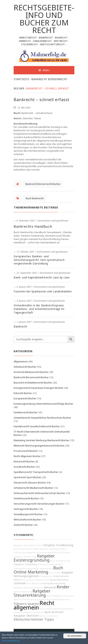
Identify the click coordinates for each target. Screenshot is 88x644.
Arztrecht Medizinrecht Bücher (31, 372)
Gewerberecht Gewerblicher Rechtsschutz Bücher (42, 418)
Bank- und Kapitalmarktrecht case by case (42, 277)
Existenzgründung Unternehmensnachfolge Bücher (43, 404)
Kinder (63, 587)
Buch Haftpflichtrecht (57, 596)
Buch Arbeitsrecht (23, 592)
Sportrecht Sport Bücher (27, 477)
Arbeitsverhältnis (58, 549)
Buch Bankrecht (35, 198)
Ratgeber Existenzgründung (34, 558)
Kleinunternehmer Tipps (34, 619)
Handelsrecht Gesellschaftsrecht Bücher (37, 426)
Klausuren (50, 587)
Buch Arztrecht (54, 612)
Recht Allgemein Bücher (27, 456)
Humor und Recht (48, 616)
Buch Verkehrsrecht (60, 561)
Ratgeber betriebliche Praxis (28, 545)
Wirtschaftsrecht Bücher (27, 520)
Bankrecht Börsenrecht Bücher (43, 184)
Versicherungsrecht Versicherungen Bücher (39, 504)
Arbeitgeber (37, 588)
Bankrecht (20, 326)
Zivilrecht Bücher (23, 525)
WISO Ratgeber (41, 549)
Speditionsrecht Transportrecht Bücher (36, 472)
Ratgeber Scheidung (25, 564)
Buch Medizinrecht (40, 580)
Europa (26, 580)
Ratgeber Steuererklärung (32, 593)
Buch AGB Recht (62, 553)
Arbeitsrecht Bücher (25, 367)
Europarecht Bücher (25, 398)
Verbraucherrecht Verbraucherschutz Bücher (39, 493)
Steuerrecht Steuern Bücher (30, 483)
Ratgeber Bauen (22, 588)
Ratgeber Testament (34, 612)
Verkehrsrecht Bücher (26, 498)
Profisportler (46, 576)
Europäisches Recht (54, 583)
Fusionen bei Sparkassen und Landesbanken (43, 291)
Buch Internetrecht (23, 549)
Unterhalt (20, 583)
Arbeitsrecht (46, 569)
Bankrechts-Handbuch (33, 226)
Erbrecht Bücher (23, 393)
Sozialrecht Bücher (24, 467)
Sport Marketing (59, 580)
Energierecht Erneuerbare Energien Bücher (38, 388)
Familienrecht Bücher (26, 412)
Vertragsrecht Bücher (26, 509)
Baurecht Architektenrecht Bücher (33, 383)
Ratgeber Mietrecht (26, 616)
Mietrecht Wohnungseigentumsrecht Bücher (39, 446)
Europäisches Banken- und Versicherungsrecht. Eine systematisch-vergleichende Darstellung (40, 260)
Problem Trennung (47, 564)
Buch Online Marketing (38, 570)
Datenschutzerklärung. (11, 641)
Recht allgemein (34, 605)
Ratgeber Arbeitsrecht (25, 557)
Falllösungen (20, 553)
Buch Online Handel (50, 609)
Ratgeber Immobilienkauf (40, 553)
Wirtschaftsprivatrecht (58, 599)
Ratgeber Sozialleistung (58, 545)
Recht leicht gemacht (35, 599)
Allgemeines (21, 361)
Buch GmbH (55, 573)
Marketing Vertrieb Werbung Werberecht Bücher (42, 440)
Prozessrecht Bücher (26, 451)
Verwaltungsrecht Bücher (28, 514)
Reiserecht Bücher (24, 461)
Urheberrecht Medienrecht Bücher (33, 488)
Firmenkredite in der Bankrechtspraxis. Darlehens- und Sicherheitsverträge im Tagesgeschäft (39, 309)
